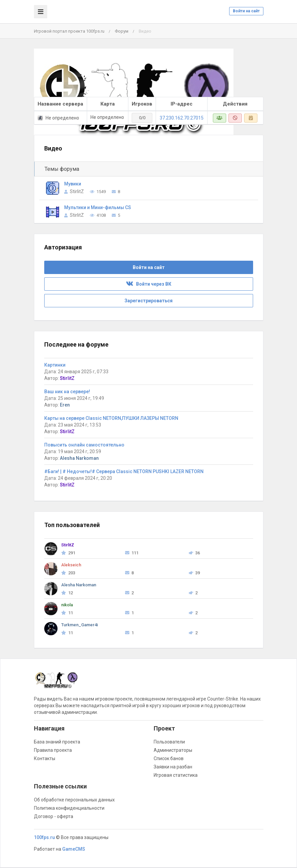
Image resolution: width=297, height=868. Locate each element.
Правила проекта (53, 750)
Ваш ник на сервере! (67, 392)
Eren (65, 405)
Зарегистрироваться (148, 301)
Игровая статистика (176, 775)
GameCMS (74, 849)
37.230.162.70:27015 (182, 118)
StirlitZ (77, 191)
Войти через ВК (149, 284)
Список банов (169, 758)
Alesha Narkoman (79, 458)
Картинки (55, 365)
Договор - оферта (54, 816)
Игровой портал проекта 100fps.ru (69, 31)
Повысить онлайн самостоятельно (84, 445)
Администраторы (173, 750)
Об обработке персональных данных (74, 800)
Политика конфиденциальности (69, 808)
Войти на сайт (246, 11)
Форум (122, 31)
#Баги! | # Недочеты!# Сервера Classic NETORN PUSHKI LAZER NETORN (124, 471)
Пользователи (169, 742)
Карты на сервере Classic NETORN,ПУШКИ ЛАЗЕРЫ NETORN (111, 418)
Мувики (73, 184)
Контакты (45, 758)
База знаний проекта (57, 742)
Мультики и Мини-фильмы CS (98, 207)
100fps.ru (44, 837)
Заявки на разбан (173, 767)
